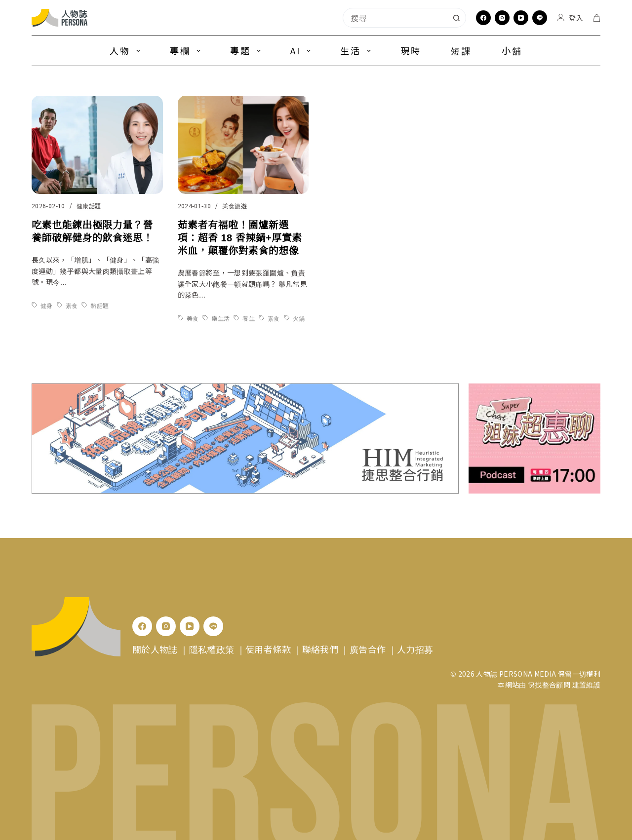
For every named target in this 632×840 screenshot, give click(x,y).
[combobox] (395, 18)
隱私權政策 (212, 649)
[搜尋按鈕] (456, 18)
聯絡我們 (320, 649)
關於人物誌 (155, 649)
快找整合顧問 (549, 685)
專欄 (187, 50)
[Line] (540, 18)
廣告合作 (368, 649)
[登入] (570, 18)
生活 (357, 50)
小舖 (512, 50)
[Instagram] (502, 18)
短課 (461, 50)
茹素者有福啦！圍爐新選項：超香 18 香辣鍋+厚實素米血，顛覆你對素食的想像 (240, 239)
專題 (247, 50)
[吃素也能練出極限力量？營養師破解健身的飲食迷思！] (97, 145)
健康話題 (89, 206)
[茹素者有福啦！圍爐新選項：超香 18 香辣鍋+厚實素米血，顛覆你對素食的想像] (243, 146)
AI (302, 50)
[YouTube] (521, 18)
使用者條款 (268, 649)
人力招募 (415, 649)
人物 (127, 50)
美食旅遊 (234, 207)
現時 (411, 50)
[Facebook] (483, 18)
